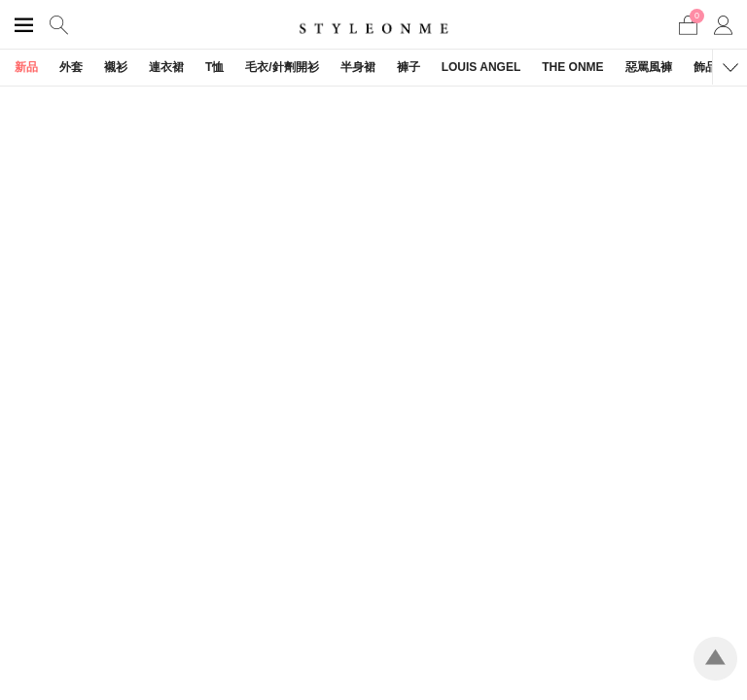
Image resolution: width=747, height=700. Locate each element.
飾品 (705, 67)
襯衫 (116, 67)
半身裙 (358, 67)
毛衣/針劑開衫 (282, 67)
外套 (71, 67)
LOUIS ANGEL (481, 67)
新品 (26, 67)
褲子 (409, 67)
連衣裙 (166, 67)
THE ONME (572, 67)
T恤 (214, 67)
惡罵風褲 (649, 67)
